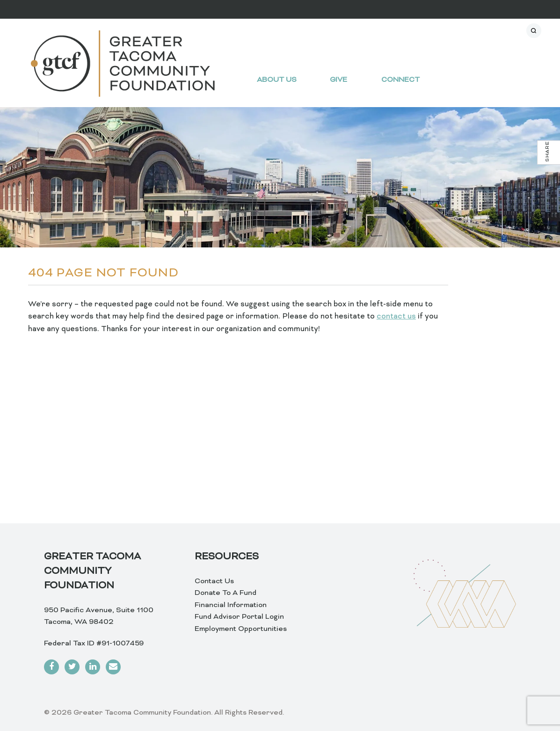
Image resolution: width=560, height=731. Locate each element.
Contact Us (214, 581)
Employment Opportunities (241, 629)
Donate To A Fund (225, 593)
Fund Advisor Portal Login (239, 617)
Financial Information (231, 605)
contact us (396, 317)
